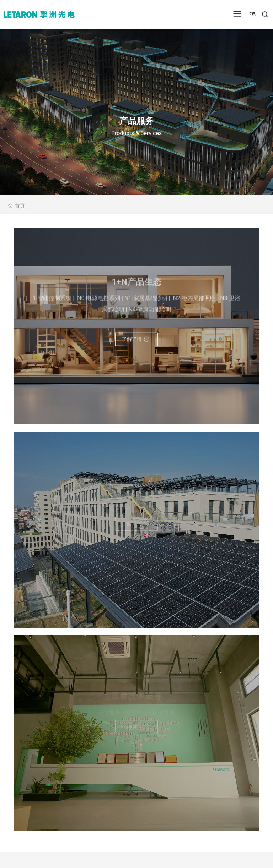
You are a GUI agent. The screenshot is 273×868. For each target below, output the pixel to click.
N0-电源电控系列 (98, 300)
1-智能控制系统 (52, 300)
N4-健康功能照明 (150, 311)
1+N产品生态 (136, 284)
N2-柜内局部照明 (194, 300)
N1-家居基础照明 (146, 300)
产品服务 (136, 121)
